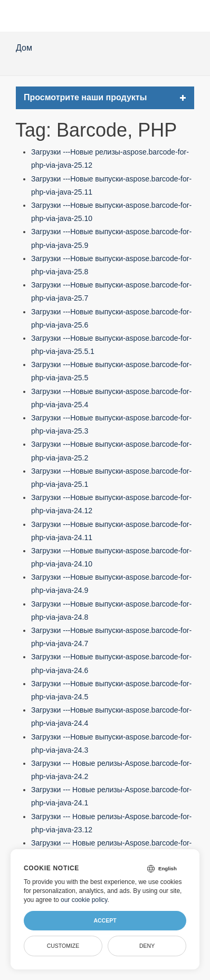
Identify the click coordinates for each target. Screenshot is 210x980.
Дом (24, 48)
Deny (147, 946)
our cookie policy (84, 900)
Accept (105, 920)
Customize (63, 946)
